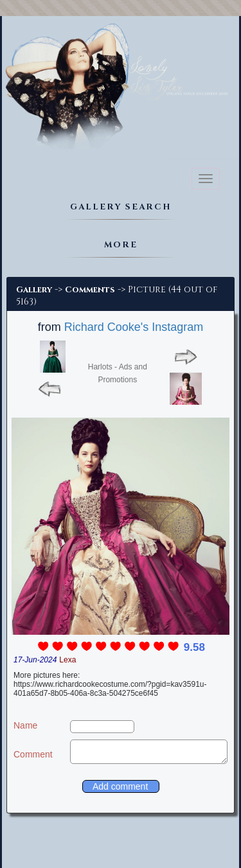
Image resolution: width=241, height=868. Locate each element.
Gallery (34, 290)
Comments (90, 290)
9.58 (194, 647)
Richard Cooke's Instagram (134, 327)
